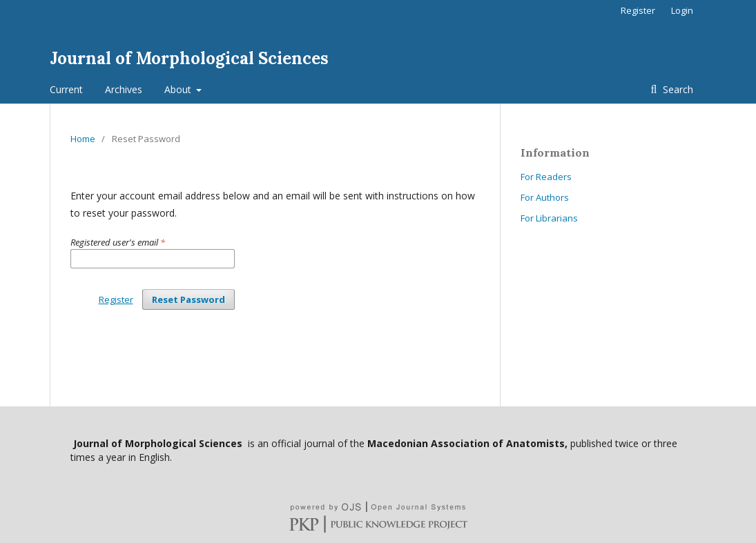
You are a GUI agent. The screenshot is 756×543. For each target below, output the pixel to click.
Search (677, 89)
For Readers (546, 177)
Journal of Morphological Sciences (189, 58)
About (179, 89)
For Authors (545, 197)
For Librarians (549, 218)
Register (638, 10)
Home (83, 139)
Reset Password (188, 299)
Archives (124, 89)
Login (682, 10)
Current (66, 89)
